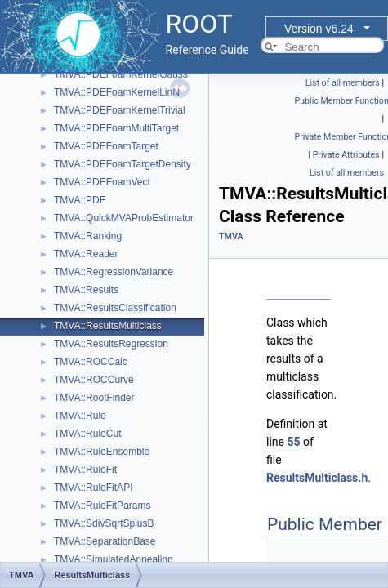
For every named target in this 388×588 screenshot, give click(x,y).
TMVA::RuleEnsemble (102, 452)
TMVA (231, 236)
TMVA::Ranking (88, 236)
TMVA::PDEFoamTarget (106, 146)
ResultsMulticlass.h (317, 478)
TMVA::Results (86, 290)
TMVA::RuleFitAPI (93, 488)
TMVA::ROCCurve (94, 380)
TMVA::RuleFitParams (102, 506)
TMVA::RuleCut (87, 434)
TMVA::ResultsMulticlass (108, 326)
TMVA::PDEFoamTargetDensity (123, 164)
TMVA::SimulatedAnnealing (114, 559)
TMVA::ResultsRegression (111, 344)
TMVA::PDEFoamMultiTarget (116, 128)
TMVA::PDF (80, 200)
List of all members (343, 83)
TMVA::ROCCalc (91, 362)
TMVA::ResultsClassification (115, 308)
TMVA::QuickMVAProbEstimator (124, 218)
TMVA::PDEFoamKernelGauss (121, 74)
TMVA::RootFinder (94, 398)
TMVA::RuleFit (85, 470)
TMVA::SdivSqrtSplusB (104, 523)
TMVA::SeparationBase (105, 541)
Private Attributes (346, 155)
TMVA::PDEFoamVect (102, 182)
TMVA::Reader (86, 254)
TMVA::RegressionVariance (114, 272)
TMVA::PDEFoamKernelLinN (117, 92)
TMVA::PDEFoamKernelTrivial (120, 110)
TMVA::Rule (80, 416)
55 (293, 442)
